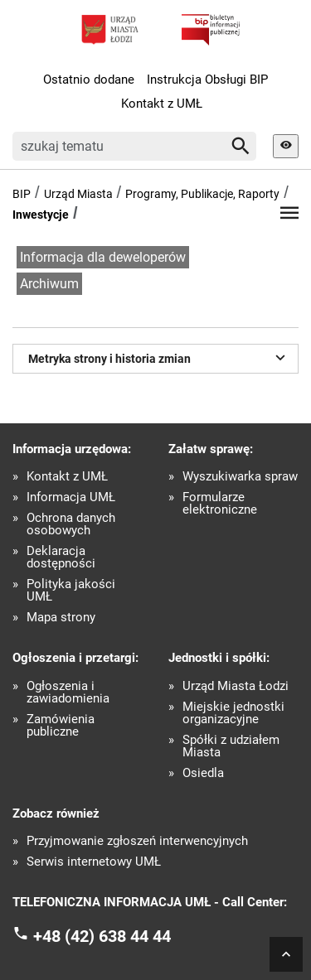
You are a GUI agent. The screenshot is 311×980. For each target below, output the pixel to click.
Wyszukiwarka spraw (240, 477)
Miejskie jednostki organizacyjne (233, 713)
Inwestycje (41, 215)
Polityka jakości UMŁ (71, 591)
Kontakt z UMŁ (162, 104)
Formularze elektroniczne (220, 504)
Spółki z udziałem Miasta (231, 746)
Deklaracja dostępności (61, 558)
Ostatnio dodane (89, 80)
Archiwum (49, 284)
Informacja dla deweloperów (103, 257)
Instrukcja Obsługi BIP (207, 80)
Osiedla (203, 773)
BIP (22, 194)
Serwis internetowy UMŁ (94, 862)
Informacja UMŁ (71, 497)
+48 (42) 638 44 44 (102, 935)
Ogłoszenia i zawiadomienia (68, 693)
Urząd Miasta (78, 194)
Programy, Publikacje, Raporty (202, 194)
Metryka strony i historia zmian (159, 357)
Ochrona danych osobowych (71, 524)
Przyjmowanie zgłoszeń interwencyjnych (137, 841)
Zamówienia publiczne (61, 726)
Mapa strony (61, 618)
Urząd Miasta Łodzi (236, 686)
